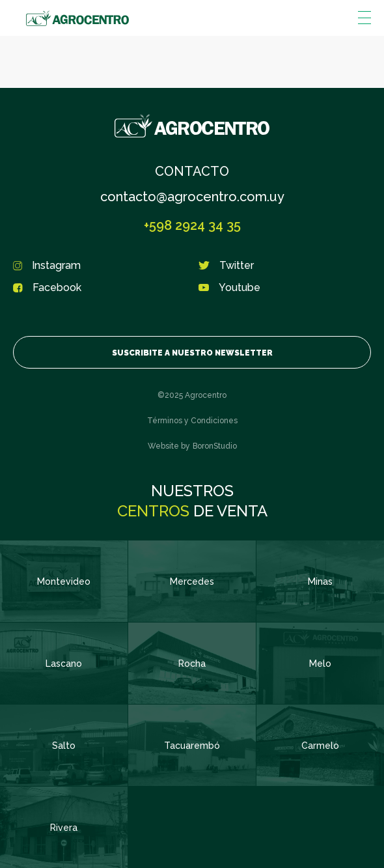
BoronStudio (215, 446)
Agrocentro (77, 18)
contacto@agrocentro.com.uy (192, 197)
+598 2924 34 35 (192, 225)
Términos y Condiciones (192, 421)
